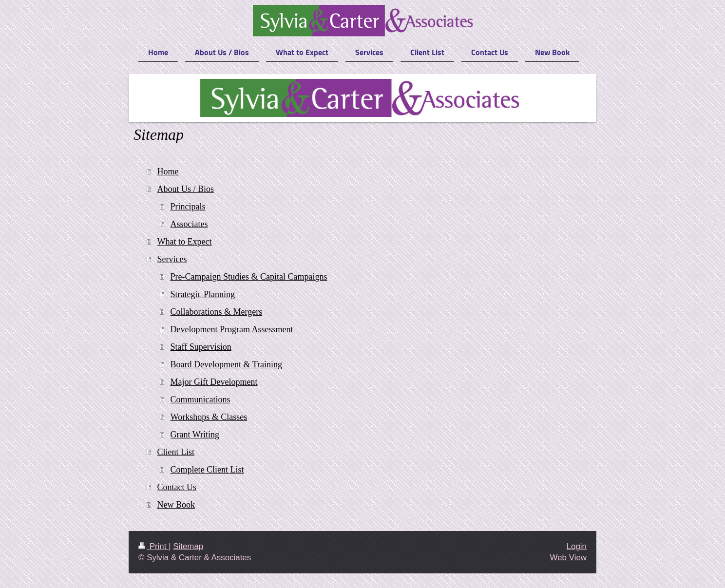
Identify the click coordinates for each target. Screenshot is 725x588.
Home (168, 171)
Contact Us (177, 487)
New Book (176, 505)
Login (577, 546)
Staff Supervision (201, 347)
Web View (568, 558)
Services (172, 259)
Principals (188, 207)
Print (153, 546)
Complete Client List (207, 470)
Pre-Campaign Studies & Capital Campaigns (249, 277)
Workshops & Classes (209, 417)
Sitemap (188, 546)
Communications (200, 399)
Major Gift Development (214, 382)
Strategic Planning (203, 294)
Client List (176, 452)
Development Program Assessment (232, 329)
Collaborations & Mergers (217, 312)
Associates (189, 224)
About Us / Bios (186, 189)
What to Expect (185, 242)
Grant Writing (195, 435)
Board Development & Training (226, 364)
